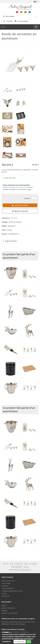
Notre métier (6, 583)
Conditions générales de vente (12, 591)
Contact (4, 594)
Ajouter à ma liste (20, 211)
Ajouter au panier (20, 205)
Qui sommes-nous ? (9, 581)
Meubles (5, 611)
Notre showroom (8, 588)
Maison (4, 605)
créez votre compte (22, 187)
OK (29, 642)
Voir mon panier (23, 21)
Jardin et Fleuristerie (8, 608)
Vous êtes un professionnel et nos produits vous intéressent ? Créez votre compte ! (18, 623)
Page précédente (10, 241)
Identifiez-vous (8, 187)
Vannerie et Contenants (10, 613)
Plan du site (6, 596)
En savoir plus (20, 642)
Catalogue (5, 586)
